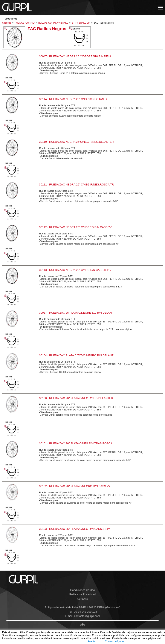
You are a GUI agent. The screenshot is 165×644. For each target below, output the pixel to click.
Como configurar (114, 641)
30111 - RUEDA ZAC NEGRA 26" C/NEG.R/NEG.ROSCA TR (76, 185)
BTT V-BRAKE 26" (81, 23)
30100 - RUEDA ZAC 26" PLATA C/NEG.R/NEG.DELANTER (76, 398)
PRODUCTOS (11, 19)
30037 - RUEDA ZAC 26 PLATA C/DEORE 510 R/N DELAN (75, 313)
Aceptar (92, 641)
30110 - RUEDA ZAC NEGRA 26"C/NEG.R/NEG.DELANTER (76, 142)
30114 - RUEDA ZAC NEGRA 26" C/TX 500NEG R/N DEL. (75, 99)
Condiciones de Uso (83, 590)
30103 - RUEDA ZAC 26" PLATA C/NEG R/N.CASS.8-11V (75, 529)
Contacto (82, 599)
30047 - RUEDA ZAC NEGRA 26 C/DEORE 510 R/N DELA (75, 56)
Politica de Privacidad (82, 594)
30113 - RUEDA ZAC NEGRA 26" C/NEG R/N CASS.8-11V (75, 270)
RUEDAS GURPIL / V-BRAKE (53, 23)
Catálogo (7, 23)
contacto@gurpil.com (87, 616)
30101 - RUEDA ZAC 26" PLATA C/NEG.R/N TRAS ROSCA (76, 443)
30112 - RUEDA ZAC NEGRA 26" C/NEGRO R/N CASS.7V (75, 227)
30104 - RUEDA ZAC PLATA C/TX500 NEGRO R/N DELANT (76, 355)
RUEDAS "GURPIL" (25, 23)
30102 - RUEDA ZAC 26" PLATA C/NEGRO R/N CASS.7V (75, 486)
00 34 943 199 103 (85, 612)
